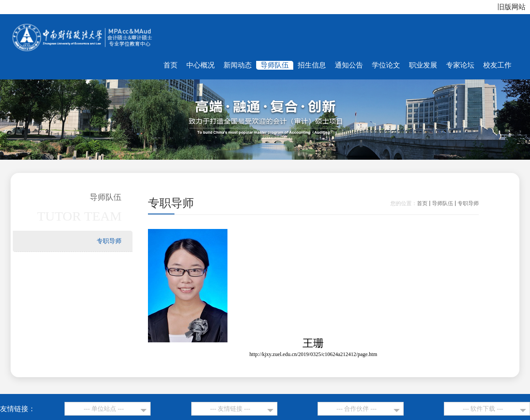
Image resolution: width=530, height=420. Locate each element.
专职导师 (468, 203)
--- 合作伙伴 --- (357, 409)
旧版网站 (511, 7)
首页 (422, 203)
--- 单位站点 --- (104, 409)
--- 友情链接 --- (230, 409)
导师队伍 (443, 203)
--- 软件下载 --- (483, 409)
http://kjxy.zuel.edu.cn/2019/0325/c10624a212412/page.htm (313, 354)
